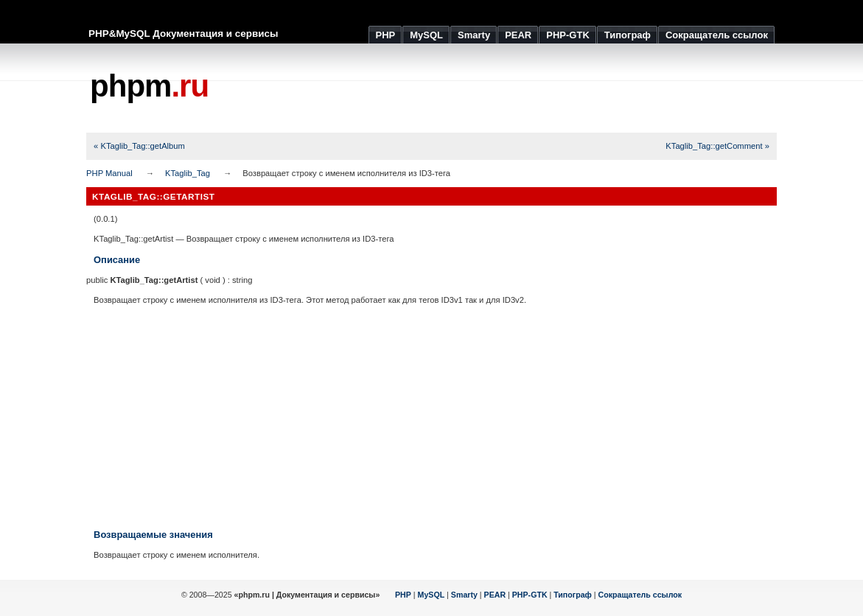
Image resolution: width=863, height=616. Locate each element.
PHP (403, 595)
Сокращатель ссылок (640, 595)
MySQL (431, 595)
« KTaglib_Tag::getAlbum (139, 146)
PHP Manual (109, 173)
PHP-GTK (530, 595)
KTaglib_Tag (188, 173)
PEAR (495, 595)
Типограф (573, 595)
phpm (149, 86)
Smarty (464, 595)
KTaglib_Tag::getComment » (717, 146)
